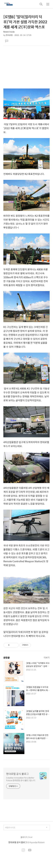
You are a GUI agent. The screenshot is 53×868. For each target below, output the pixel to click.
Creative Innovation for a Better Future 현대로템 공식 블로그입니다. (21, 779)
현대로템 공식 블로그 (17, 774)
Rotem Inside (9, 32)
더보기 (47, 657)
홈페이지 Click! (27, 837)
